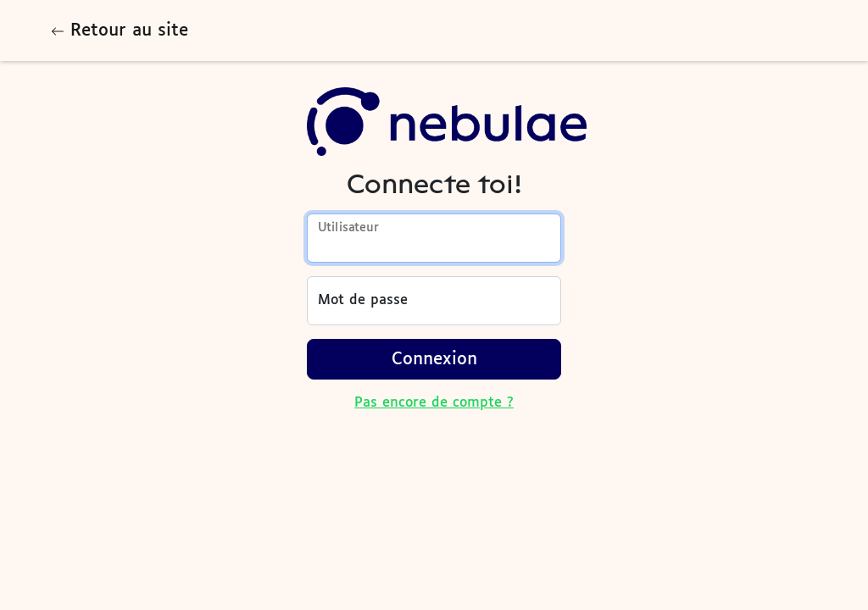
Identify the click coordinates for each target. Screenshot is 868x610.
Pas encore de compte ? (434, 403)
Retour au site (120, 30)
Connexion (434, 359)
